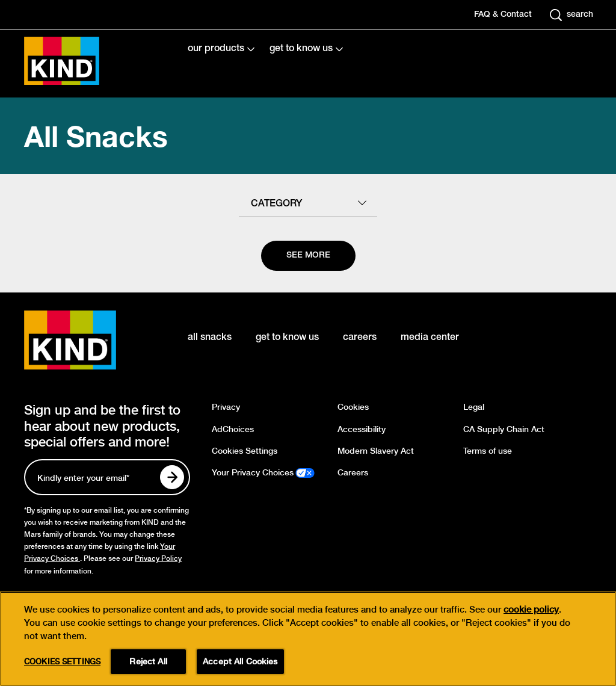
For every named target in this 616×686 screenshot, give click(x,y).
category (276, 204)
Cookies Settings (245, 451)
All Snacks (96, 136)
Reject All (148, 663)
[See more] (308, 256)
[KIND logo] (88, 340)
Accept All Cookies (240, 663)
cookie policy (531, 611)
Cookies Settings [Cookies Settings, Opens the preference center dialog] (62, 663)
